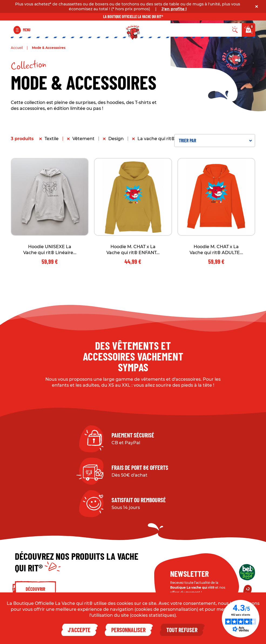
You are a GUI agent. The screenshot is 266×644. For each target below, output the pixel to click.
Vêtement (83, 139)
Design (116, 139)
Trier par (215, 140)
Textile (52, 139)
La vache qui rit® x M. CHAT (168, 139)
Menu (27, 30)
